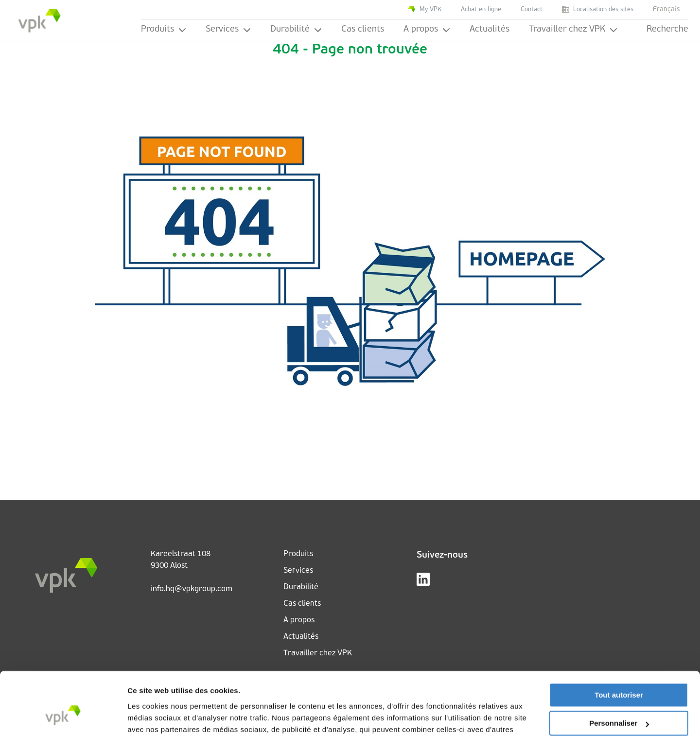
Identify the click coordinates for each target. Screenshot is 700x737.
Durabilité (296, 29)
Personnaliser (619, 673)
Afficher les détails (160, 718)
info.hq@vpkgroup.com (192, 589)
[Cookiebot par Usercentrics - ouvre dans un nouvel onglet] (63, 718)
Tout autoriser (619, 645)
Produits (164, 29)
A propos (427, 29)
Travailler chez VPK (573, 29)
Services (228, 29)
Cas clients (363, 29)
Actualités (490, 29)
